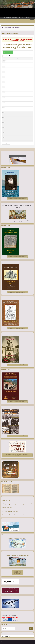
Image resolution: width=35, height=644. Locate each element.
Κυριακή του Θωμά (6, 500)
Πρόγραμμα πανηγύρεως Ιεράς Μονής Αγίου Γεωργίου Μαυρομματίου (17, 504)
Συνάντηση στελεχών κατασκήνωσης (10, 511)
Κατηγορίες (8, 52)
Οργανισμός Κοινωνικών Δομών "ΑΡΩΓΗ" (17, 538)
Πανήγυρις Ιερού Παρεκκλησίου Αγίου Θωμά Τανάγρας (14, 515)
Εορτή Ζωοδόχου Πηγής (7, 508)
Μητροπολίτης (16, 28)
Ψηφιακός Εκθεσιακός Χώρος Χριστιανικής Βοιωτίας (17, 556)
